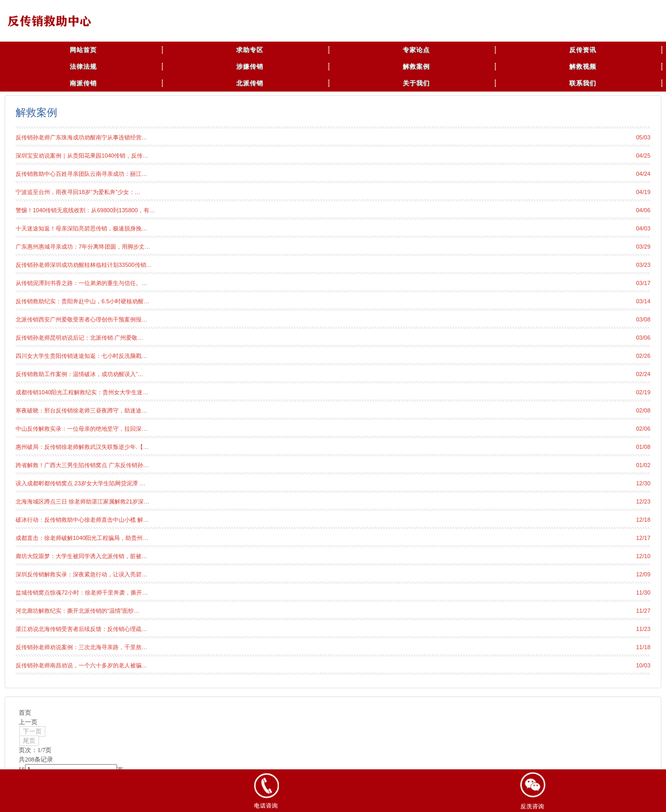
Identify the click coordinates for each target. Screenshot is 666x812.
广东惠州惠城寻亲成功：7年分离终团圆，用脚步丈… (83, 247)
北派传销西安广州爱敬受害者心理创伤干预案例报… (81, 319)
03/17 (643, 283)
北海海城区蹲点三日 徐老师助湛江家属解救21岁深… (82, 501)
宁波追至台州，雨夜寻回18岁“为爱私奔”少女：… (78, 192)
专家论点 (416, 50)
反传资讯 (583, 50)
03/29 (643, 247)
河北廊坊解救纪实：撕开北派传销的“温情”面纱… (78, 611)
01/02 (643, 465)
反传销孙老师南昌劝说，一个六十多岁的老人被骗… (81, 665)
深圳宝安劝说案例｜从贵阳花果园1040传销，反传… (82, 156)
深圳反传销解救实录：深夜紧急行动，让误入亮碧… (81, 574)
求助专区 (250, 50)
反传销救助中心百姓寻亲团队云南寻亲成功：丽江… (81, 174)
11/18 (643, 647)
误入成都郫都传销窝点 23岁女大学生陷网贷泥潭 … (80, 483)
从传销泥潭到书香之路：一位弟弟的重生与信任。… (81, 283)
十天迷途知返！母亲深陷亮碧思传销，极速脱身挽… (81, 228)
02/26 (643, 356)
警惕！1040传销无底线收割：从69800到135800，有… (85, 210)
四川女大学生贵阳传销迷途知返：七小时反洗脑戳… (81, 356)
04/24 (643, 174)
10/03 (643, 665)
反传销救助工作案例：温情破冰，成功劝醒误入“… (80, 374)
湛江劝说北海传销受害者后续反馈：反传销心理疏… (81, 629)
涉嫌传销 (250, 67)
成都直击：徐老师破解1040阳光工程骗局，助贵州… (82, 538)
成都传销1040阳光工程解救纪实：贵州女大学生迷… (82, 392)
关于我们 (416, 83)
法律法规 (83, 67)
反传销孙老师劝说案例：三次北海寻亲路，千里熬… (81, 647)
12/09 (643, 574)
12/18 (643, 520)
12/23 (643, 501)
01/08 (643, 447)
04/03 (643, 228)
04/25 (643, 156)
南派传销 (83, 83)
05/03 (643, 137)
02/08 (643, 410)
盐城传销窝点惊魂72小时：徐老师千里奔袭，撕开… (82, 592)
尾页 (29, 741)
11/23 (643, 629)
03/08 (643, 319)
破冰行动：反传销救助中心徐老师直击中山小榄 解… (82, 520)
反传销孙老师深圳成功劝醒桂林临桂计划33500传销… (84, 265)
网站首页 (83, 50)
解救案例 (416, 67)
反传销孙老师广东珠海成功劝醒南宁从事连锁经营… (81, 137)
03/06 (643, 338)
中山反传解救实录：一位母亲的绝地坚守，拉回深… (81, 429)
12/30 (643, 483)
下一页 (32, 731)
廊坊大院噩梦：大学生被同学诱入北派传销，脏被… (81, 556)
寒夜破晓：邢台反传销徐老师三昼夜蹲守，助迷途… (81, 410)
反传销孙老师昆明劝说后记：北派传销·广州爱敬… (79, 338)
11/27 (643, 611)
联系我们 (583, 83)
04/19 (643, 192)
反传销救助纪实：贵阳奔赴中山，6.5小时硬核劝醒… (82, 301)
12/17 (643, 538)
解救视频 (583, 67)
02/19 (643, 392)
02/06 (643, 429)
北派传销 (250, 83)
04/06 (643, 210)
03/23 (643, 265)
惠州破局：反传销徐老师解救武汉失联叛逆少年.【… (82, 447)
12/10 (643, 556)
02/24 (643, 374)
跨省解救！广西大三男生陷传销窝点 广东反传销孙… (82, 465)
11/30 (643, 592)
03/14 (643, 301)
